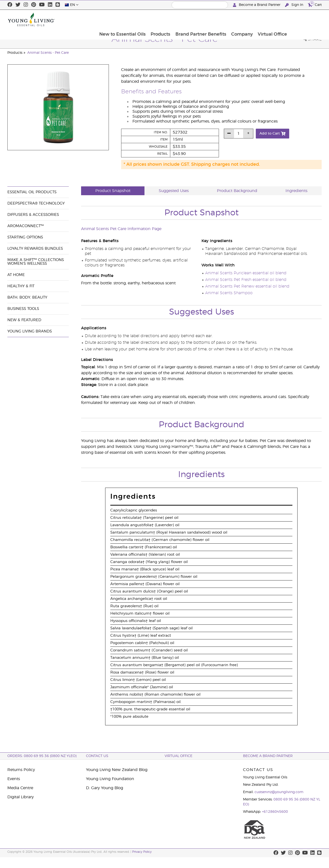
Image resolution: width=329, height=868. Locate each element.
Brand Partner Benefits (232, 19)
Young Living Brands (30, 331)
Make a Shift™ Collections (36, 260)
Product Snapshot (113, 191)
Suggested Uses (174, 191)
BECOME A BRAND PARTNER (268, 756)
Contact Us (97, 756)
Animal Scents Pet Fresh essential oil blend (246, 280)
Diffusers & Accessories (33, 215)
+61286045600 (275, 812)
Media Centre (20, 788)
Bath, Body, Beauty (27, 297)
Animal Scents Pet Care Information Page (121, 229)
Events (14, 779)
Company (273, 19)
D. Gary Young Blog (105, 788)
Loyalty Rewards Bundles (35, 249)
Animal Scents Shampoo (229, 293)
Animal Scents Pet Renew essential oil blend (247, 286)
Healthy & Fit (21, 286)
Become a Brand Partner (257, 5)
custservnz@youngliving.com (279, 792)
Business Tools (23, 309)
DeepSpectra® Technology (36, 203)
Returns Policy (21, 770)
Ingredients (296, 191)
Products (191, 19)
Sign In (295, 5)
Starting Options (25, 237)
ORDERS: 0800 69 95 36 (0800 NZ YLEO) (42, 756)
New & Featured (24, 320)
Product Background (237, 191)
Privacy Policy (142, 852)
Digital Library (21, 797)
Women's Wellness (27, 264)
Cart (315, 4)
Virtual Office (304, 19)
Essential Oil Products (32, 192)
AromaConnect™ (26, 226)
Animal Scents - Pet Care (48, 53)
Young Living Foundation (110, 779)
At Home (16, 275)
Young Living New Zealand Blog (117, 770)
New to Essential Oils (153, 19)
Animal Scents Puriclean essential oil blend (246, 273)
